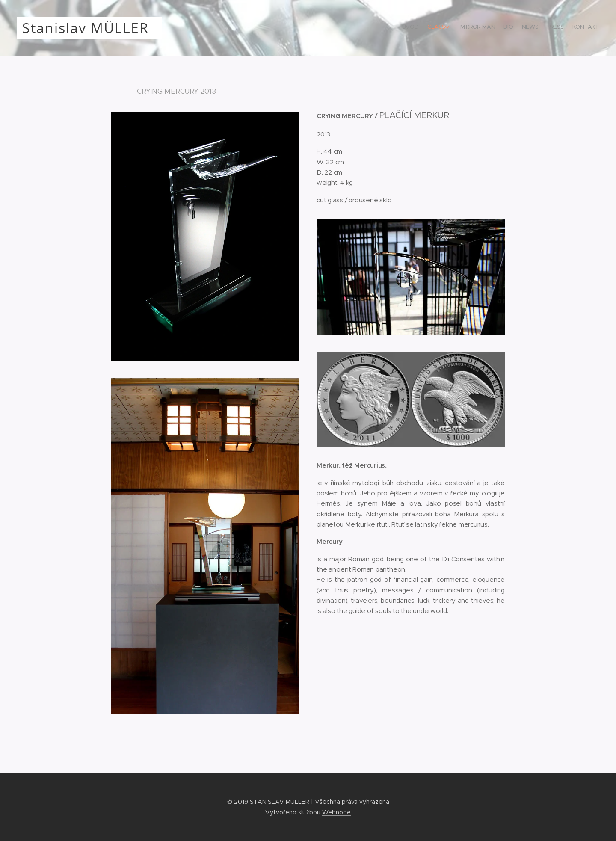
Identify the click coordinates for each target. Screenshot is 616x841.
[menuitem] (542, 28)
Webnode (336, 812)
